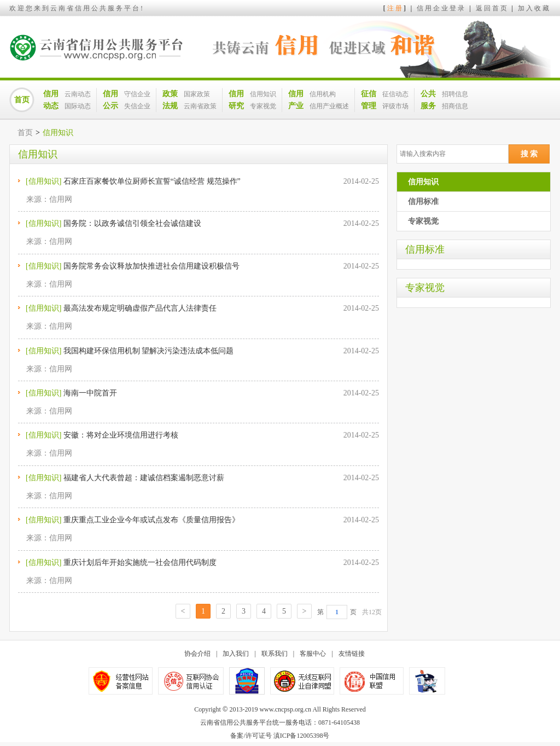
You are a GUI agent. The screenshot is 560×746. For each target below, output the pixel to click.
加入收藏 (534, 8)
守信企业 (137, 94)
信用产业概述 (329, 106)
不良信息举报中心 (191, 681)
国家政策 (197, 94)
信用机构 (323, 94)
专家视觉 (263, 106)
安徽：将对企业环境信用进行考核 (121, 435)
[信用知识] (43, 181)
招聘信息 (455, 94)
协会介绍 (197, 654)
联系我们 (275, 654)
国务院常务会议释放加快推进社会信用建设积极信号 (151, 266)
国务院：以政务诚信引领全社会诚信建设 (132, 223)
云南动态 (78, 94)
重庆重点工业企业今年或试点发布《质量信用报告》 (151, 520)
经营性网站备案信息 (121, 681)
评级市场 (395, 106)
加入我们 (236, 654)
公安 (427, 681)
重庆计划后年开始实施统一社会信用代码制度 (140, 563)
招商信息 (455, 106)
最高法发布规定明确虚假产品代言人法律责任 (140, 308)
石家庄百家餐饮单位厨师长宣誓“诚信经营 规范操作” (152, 181)
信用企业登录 (441, 8)
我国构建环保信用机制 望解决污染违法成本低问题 (149, 351)
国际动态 (78, 106)
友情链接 (352, 654)
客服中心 (313, 654)
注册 (395, 8)
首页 (22, 100)
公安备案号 (247, 681)
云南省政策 (200, 106)
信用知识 (263, 94)
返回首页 (492, 8)
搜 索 (529, 154)
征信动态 (395, 94)
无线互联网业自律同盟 (302, 681)
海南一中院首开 (90, 393)
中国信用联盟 (372, 681)
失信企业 (137, 106)
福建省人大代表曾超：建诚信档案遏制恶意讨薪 (144, 478)
